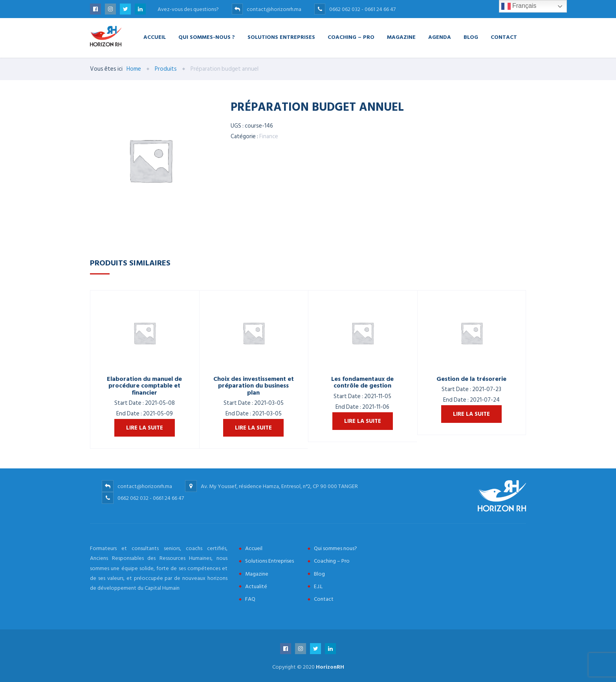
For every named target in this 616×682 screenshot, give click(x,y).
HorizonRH (330, 667)
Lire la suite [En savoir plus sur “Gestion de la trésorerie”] (471, 414)
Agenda (440, 37)
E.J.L (318, 586)
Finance (269, 136)
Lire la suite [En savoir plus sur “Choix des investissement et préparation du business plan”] (253, 428)
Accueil (155, 37)
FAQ (250, 599)
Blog (471, 37)
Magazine (401, 37)
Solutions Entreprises (281, 37)
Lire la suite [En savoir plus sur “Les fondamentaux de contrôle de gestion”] (363, 421)
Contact (504, 37)
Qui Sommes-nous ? (207, 37)
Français (519, 6)
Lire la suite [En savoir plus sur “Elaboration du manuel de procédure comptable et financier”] (145, 428)
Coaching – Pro (351, 37)
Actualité (256, 586)
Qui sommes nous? (335, 548)
